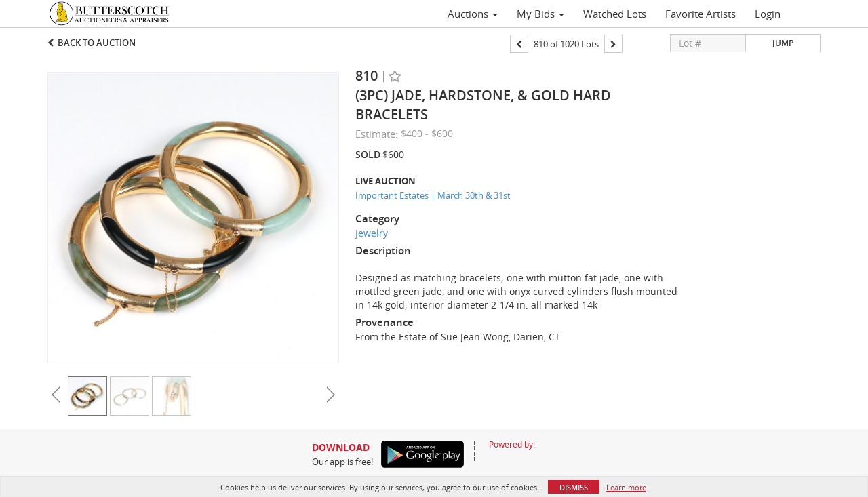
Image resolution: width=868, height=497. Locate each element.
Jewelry (372, 233)
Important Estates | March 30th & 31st (433, 195)
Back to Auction (97, 43)
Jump (783, 43)
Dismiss (574, 487)
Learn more (626, 487)
